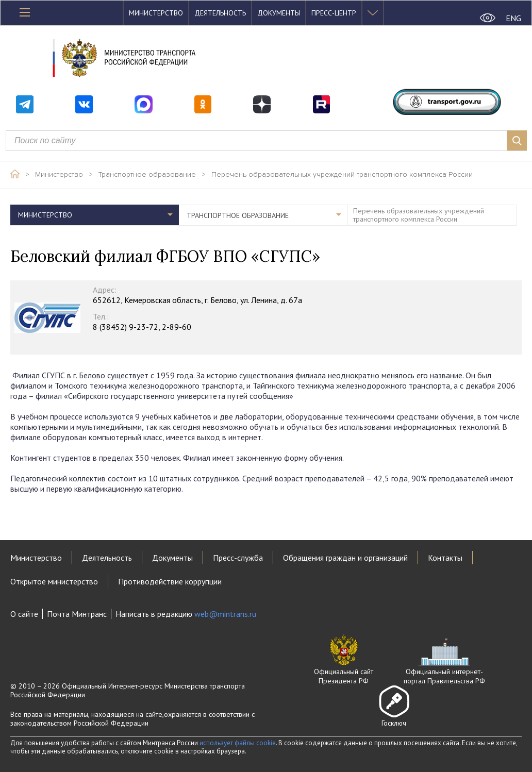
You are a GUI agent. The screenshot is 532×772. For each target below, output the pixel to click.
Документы (279, 13)
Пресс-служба (238, 558)
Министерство (156, 13)
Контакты (445, 558)
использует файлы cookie (238, 743)
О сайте (24, 614)
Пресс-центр (334, 13)
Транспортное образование (147, 175)
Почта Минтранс (77, 614)
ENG (513, 18)
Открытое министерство (54, 581)
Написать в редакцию (186, 614)
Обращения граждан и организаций (345, 558)
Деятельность (220, 13)
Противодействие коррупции (170, 581)
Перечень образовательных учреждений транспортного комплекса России (342, 175)
